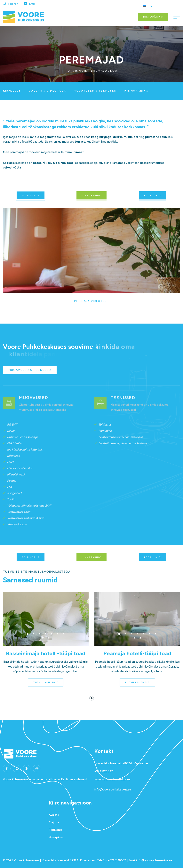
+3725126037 (104, 771)
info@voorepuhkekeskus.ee (113, 789)
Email (32, 4)
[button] (28, 634)
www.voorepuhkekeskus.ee (112, 779)
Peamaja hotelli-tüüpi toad (137, 653)
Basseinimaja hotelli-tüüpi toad (46, 653)
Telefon (13, 4)
